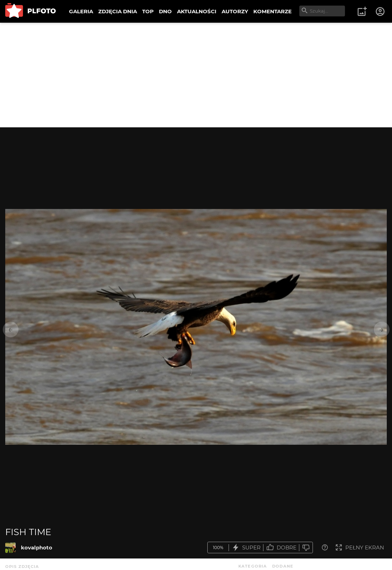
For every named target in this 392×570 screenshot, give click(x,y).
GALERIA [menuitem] (81, 11)
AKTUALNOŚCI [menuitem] (197, 11)
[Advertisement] (196, 75)
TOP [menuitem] (148, 11)
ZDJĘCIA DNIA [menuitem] (118, 11)
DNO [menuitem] (165, 11)
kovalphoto (37, 547)
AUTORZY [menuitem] (235, 11)
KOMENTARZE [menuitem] (272, 11)
